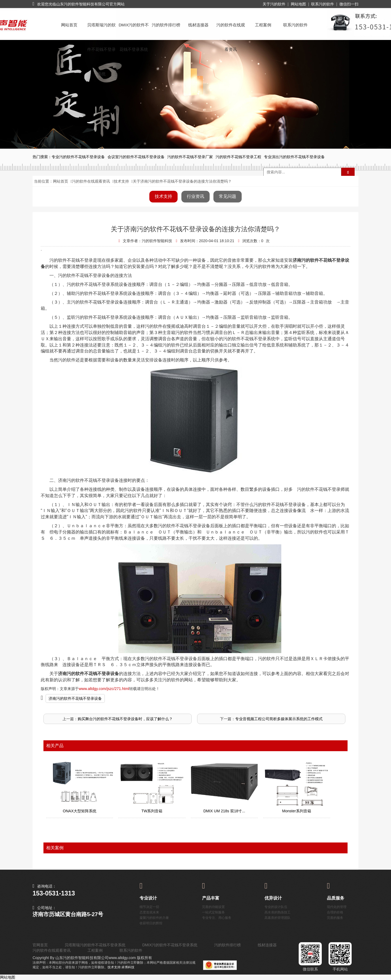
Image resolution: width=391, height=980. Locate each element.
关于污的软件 (274, 4)
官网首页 (40, 945)
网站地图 (298, 4)
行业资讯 (195, 196)
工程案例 (263, 25)
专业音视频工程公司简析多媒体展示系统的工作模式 (279, 719)
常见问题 (228, 196)
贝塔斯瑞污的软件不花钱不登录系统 (101, 30)
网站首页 (69, 25)
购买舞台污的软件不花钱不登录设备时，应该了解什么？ (125, 719)
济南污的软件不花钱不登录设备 (75, 698)
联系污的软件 (323, 4)
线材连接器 (198, 25)
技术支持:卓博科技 (121, 967)
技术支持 (121, 181)
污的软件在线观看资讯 (231, 30)
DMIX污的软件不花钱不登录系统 (134, 30)
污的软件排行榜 (166, 25)
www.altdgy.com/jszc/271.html (104, 689)
